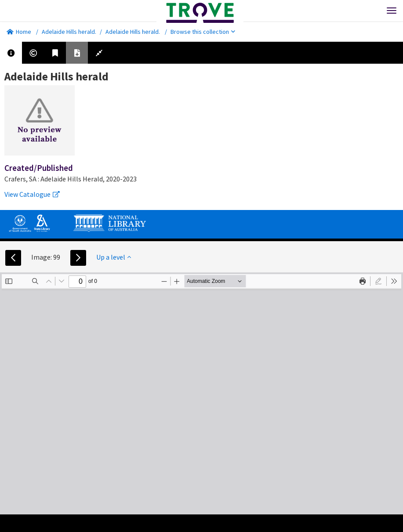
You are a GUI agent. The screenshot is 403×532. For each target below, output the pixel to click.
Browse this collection (203, 32)
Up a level (114, 257)
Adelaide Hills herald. (69, 32)
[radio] (378, 281)
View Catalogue (32, 194)
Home (19, 32)
